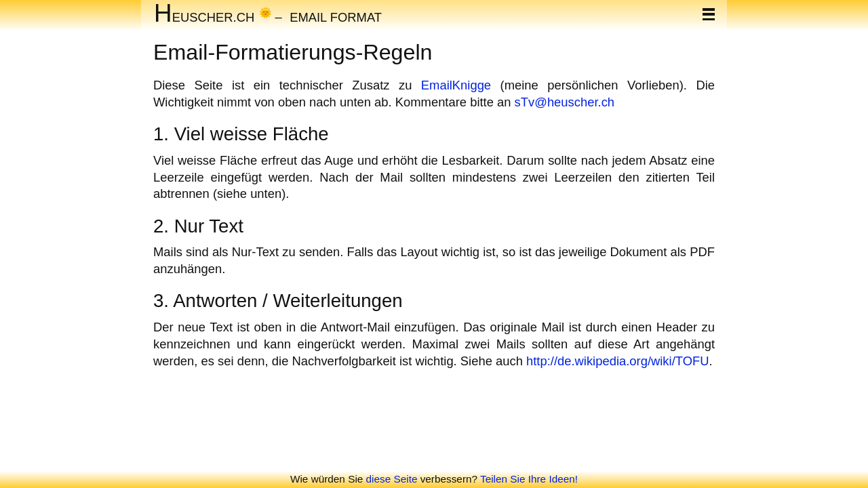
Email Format (336, 17)
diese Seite (392, 479)
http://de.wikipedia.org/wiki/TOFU (618, 361)
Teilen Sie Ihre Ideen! (529, 479)
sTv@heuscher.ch (565, 102)
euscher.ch (204, 17)
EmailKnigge (456, 85)
